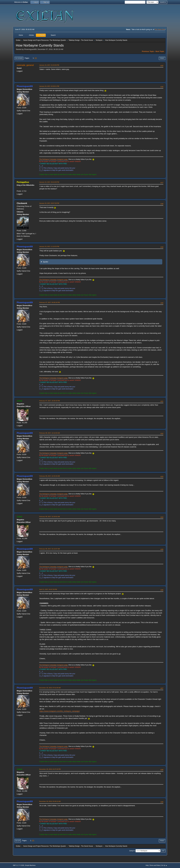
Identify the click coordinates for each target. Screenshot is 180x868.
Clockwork (22, 203)
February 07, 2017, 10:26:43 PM (49, 401)
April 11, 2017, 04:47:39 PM (48, 589)
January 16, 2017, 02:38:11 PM (49, 86)
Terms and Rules (155, 865)
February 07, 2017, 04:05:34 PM (49, 302)
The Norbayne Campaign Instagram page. (54, 159)
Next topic (160, 51)
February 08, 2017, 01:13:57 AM (49, 549)
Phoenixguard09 (25, 86)
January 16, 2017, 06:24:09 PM (49, 182)
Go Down (19, 58)
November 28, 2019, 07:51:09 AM (50, 688)
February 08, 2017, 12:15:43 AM (49, 476)
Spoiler (46, 262)
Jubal (19, 401)
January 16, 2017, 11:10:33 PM (49, 247)
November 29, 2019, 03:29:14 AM (50, 801)
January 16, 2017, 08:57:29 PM (49, 203)
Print (162, 58)
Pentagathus (23, 182)
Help (147, 865)
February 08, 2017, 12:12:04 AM (49, 433)
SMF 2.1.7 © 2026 (19, 865)
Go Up (18, 841)
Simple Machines (30, 865)
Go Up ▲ (164, 865)
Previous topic (148, 51)
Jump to (132, 851)
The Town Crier (160, 30)
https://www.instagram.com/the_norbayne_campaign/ (60, 711)
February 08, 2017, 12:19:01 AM (49, 517)
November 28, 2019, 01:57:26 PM (50, 769)
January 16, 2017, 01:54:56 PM (49, 65)
